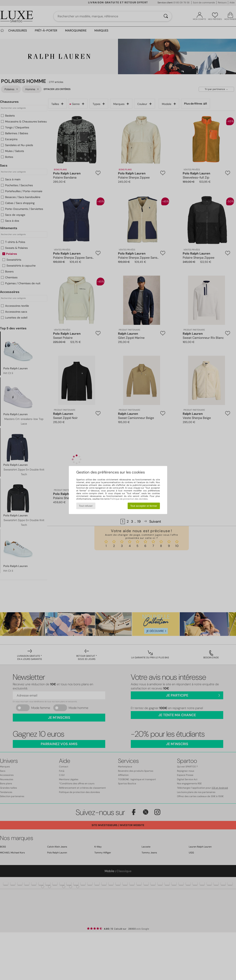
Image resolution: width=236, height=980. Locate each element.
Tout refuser (86, 506)
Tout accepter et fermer (144, 506)
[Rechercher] (166, 16)
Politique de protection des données (129, 499)
